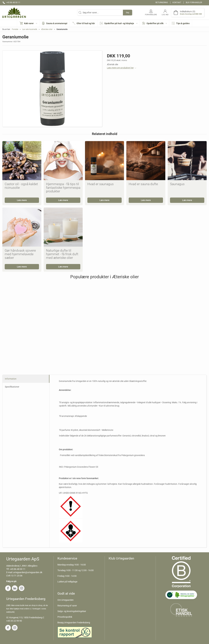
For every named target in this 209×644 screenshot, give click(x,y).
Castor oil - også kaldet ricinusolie (21, 186)
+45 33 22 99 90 (14, 621)
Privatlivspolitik (65, 617)
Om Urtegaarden (66, 600)
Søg (128, 13)
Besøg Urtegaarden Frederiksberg (74, 623)
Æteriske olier (47, 29)
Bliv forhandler (194, 3)
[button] (28, 23)
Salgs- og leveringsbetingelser (72, 611)
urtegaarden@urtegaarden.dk (28, 572)
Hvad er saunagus (101, 184)
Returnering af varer (67, 606)
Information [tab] (11, 379)
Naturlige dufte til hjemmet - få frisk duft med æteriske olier (62, 254)
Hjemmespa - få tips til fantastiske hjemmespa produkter (63, 188)
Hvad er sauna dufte (143, 184)
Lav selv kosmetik (30, 29)
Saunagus (177, 184)
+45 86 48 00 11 (18, 569)
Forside (15, 29)
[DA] (14, 13)
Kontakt (177, 3)
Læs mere (22, 200)
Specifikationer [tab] (12, 387)
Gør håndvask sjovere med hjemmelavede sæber (20, 254)
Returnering (162, 3)
